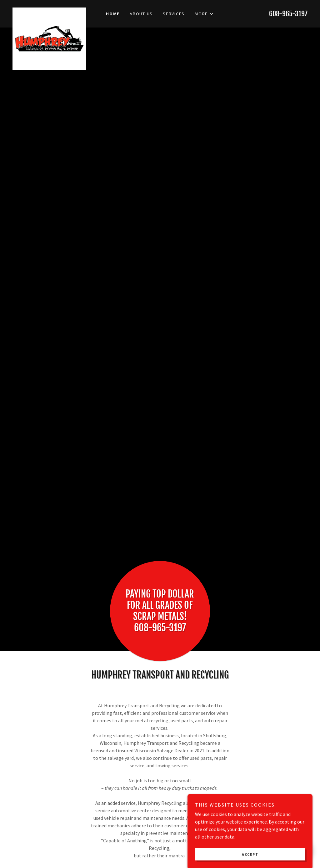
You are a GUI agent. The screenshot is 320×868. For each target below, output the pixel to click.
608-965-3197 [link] (288, 14)
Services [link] (174, 14)
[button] (204, 14)
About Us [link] (141, 14)
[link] (49, 10)
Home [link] (113, 14)
